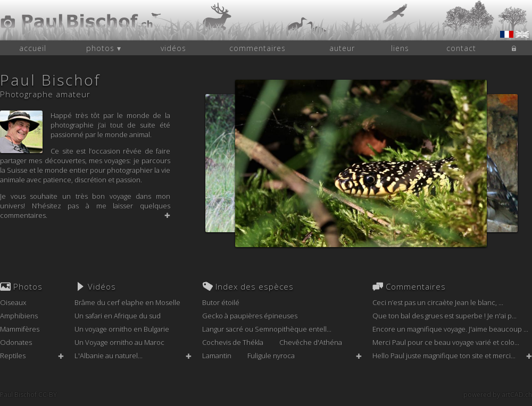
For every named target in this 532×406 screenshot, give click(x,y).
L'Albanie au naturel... (109, 356)
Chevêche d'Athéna (311, 342)
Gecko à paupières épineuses (250, 316)
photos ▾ (104, 48)
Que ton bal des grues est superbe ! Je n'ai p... (444, 316)
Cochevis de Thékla (233, 342)
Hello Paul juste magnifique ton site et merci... (444, 356)
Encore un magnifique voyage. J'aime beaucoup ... (450, 329)
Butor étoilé (221, 302)
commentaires (257, 48)
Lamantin (217, 356)
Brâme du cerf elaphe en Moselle (127, 302)
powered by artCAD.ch (498, 395)
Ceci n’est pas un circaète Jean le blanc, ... (438, 302)
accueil (33, 48)
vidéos (173, 48)
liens (400, 48)
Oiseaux (13, 302)
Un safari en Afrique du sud (118, 316)
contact (461, 48)
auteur (342, 48)
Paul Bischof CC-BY (28, 395)
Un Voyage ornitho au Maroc (119, 342)
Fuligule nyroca (271, 356)
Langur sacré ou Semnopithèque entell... (267, 329)
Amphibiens (19, 316)
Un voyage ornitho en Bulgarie (122, 329)
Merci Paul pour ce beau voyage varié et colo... (446, 342)
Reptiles (13, 356)
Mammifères (20, 329)
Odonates (16, 342)
